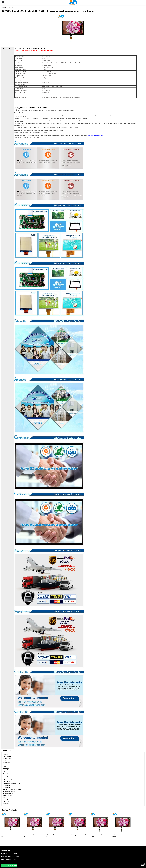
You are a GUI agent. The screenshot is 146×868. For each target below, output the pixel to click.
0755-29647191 (12, 854)
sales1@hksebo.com (14, 857)
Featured (11, 7)
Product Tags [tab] (8, 750)
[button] (3, 2)
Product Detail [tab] (8, 49)
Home (4, 7)
